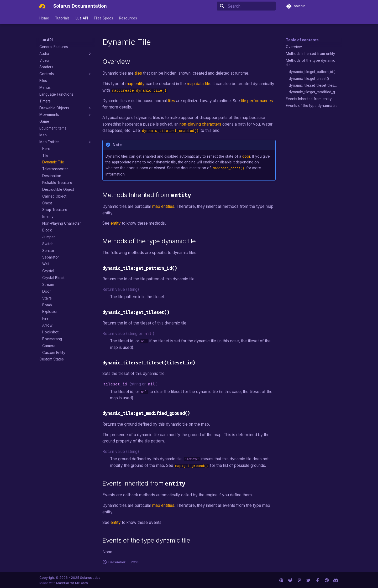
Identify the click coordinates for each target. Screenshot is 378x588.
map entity (135, 84)
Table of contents (302, 40)
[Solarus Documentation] (42, 6)
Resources (128, 18)
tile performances (257, 101)
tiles (138, 73)
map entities (163, 206)
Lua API (82, 18)
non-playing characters (200, 124)
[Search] (246, 6)
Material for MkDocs (72, 582)
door (246, 156)
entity (116, 223)
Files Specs (104, 18)
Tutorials (62, 18)
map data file (199, 84)
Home (44, 18)
